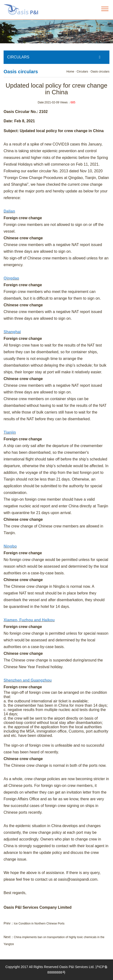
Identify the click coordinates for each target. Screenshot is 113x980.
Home (70, 72)
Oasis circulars (100, 72)
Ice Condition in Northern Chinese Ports (39, 924)
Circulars (82, 72)
